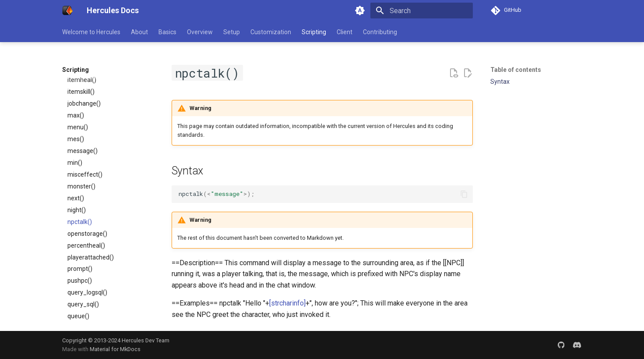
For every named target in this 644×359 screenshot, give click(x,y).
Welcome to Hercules (91, 32)
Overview (200, 32)
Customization (271, 32)
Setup (232, 32)
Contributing (380, 32)
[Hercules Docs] (67, 11)
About (139, 32)
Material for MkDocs (115, 349)
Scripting (314, 32)
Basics (167, 32)
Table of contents (516, 70)
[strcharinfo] (287, 303)
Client (345, 32)
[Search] (422, 11)
